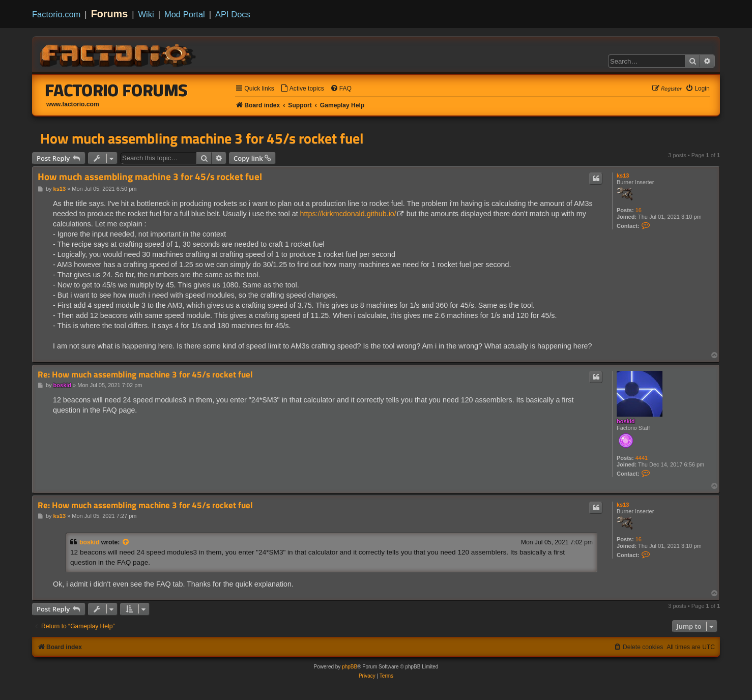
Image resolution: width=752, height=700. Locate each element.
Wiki (146, 14)
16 (639, 210)
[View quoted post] (126, 542)
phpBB (350, 667)
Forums (110, 14)
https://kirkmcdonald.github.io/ (348, 214)
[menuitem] (302, 89)
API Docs (233, 14)
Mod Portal (185, 14)
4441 (642, 458)
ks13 (623, 176)
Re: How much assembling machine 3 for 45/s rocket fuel (145, 375)
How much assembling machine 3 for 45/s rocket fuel (202, 138)
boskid (626, 421)
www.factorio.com (73, 104)
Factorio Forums (117, 90)
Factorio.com (56, 14)
